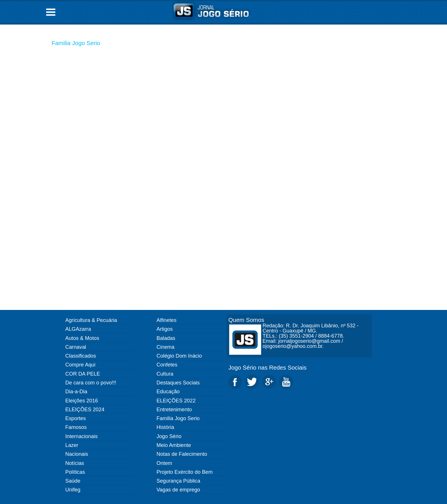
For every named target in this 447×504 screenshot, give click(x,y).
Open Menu (51, 12)
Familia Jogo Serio (76, 43)
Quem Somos (246, 320)
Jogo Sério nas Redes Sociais (267, 367)
